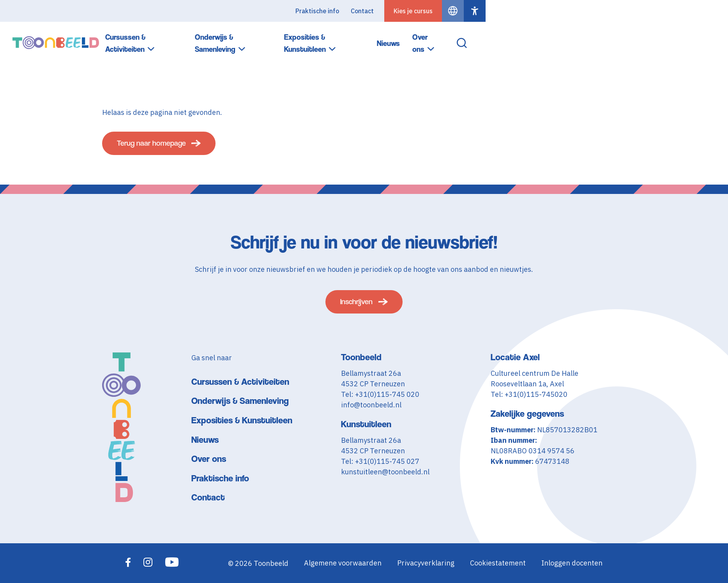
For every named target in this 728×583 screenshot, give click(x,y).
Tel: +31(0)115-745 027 (380, 461)
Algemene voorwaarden (343, 563)
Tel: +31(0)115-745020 (529, 394)
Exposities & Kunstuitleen (549, 38)
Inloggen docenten (572, 563)
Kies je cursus (656, 11)
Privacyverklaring (426, 563)
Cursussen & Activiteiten (341, 38)
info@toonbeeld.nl (371, 405)
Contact (605, 11)
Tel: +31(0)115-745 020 (380, 394)
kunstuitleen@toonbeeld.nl (385, 472)
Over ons (663, 38)
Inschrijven (356, 300)
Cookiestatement (498, 563)
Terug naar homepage (157, 146)
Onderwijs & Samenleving (444, 38)
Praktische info (560, 11)
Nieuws (624, 38)
